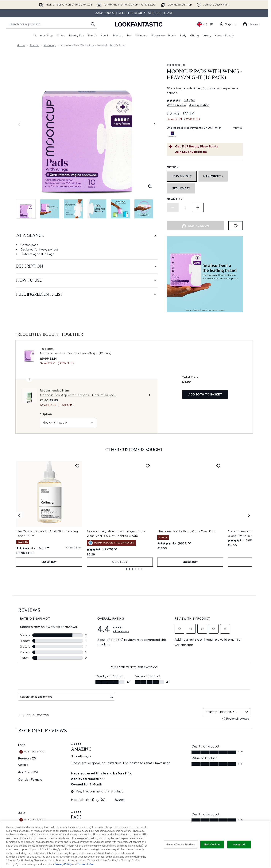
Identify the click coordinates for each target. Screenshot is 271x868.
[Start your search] (52, 24)
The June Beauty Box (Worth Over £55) (186, 531)
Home (21, 45)
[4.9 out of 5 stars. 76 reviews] (100, 550)
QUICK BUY (49, 562)
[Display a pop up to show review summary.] (48, 548)
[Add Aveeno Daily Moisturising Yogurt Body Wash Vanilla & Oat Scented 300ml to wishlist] (148, 466)
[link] (228, 24)
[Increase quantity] (198, 207)
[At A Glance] (87, 236)
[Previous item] (19, 515)
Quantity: (175, 199)
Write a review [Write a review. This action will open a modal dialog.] (176, 105)
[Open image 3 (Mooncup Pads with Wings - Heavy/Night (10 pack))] (73, 209)
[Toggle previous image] (19, 124)
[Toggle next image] (155, 124)
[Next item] (249, 515)
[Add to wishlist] (236, 226)
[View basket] (251, 24)
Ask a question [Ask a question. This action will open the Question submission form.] (199, 105)
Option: (173, 167)
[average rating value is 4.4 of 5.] (178, 100)
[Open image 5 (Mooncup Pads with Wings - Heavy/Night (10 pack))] (120, 209)
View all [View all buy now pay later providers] (238, 128)
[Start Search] (93, 24)
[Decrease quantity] (173, 207)
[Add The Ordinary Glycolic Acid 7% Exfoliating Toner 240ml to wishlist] (77, 466)
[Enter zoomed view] (150, 186)
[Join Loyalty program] (208, 152)
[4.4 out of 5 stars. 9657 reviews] (172, 543)
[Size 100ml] (69, 548)
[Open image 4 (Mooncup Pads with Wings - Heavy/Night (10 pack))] (97, 209)
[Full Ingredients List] (87, 295)
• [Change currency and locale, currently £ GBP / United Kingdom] (205, 24)
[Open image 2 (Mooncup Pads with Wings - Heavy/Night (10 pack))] (50, 209)
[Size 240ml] (78, 548)
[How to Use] (87, 281)
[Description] (87, 267)
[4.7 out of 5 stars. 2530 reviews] (31, 548)
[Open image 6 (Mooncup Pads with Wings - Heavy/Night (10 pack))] (144, 209)
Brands (34, 45)
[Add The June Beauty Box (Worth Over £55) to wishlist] (218, 466)
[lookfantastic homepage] (139, 24)
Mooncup (50, 45)
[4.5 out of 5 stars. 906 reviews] (242, 540)
